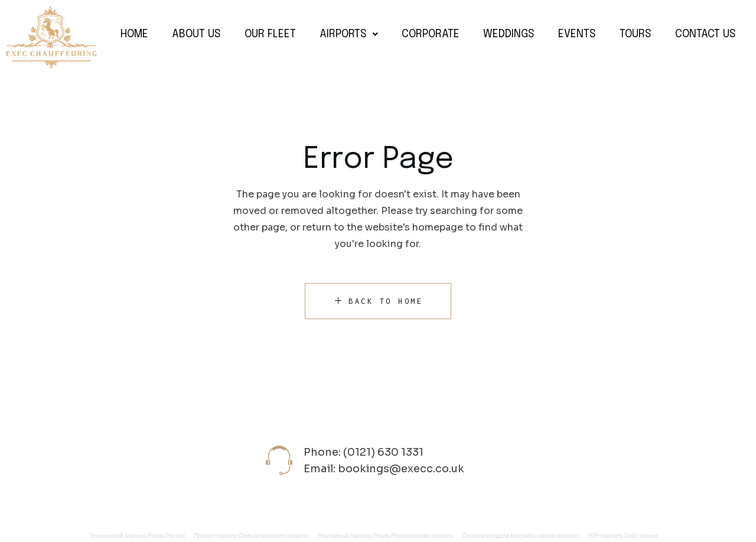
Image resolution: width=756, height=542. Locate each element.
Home (134, 34)
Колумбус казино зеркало (545, 536)
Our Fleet (270, 34)
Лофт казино (641, 536)
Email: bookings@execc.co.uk (384, 469)
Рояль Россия (166, 536)
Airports (349, 34)
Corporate (431, 34)
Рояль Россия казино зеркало (413, 536)
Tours (636, 34)
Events (577, 34)
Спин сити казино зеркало (274, 536)
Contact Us (706, 34)
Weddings (509, 34)
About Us (196, 34)
